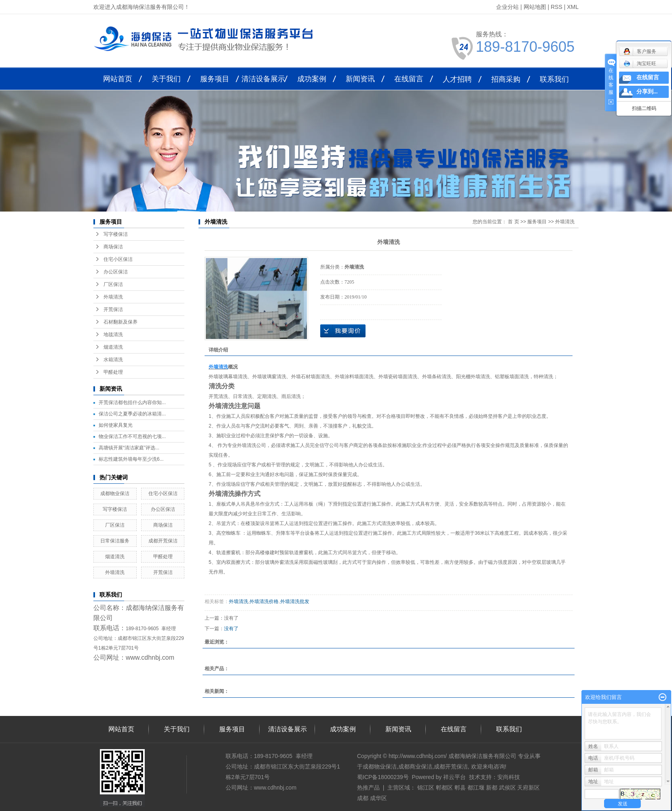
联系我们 (554, 79)
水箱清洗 (113, 360)
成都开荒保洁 (163, 541)
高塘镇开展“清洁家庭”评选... (129, 448)
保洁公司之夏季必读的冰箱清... (132, 414)
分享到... (647, 92)
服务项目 (215, 79)
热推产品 (368, 788)
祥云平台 (454, 777)
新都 (492, 788)
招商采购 (506, 79)
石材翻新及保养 (120, 322)
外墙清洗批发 (295, 601)
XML (573, 7)
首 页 (513, 222)
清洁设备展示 (263, 79)
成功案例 (312, 79)
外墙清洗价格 (264, 601)
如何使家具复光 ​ (116, 425)
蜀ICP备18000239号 (383, 777)
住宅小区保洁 (118, 259)
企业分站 (507, 7)
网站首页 (118, 79)
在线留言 (409, 79)
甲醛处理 (113, 372)
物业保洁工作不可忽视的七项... (132, 436)
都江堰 (476, 788)
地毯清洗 (113, 335)
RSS (557, 7)
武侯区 (507, 788)
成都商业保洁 (415, 767)
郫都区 (444, 788)
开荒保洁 (113, 309)
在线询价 (343, 331)
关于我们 (166, 79)
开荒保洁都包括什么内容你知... (132, 402)
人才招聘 (457, 79)
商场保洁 (113, 247)
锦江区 (426, 788)
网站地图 (535, 7)
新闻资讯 (360, 79)
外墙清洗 (113, 297)
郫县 (460, 788)
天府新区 (528, 788)
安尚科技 (509, 777)
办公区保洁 (116, 272)
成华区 (378, 798)
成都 (363, 798)
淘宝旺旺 (640, 64)
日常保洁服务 (115, 541)
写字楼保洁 (116, 234)
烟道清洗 (113, 347)
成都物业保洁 (115, 493)
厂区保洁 (113, 284)
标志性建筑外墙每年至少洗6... (131, 459)
